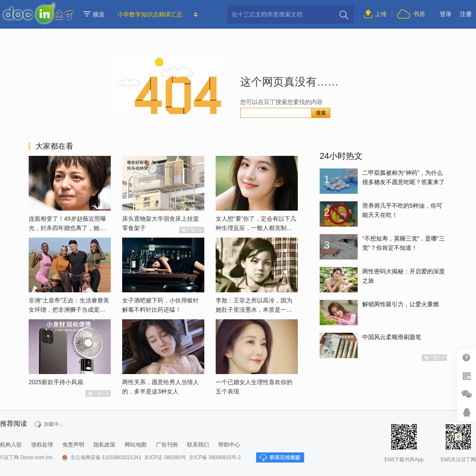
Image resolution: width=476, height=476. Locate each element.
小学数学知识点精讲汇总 (150, 14)
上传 (381, 14)
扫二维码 (467, 376)
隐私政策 (104, 445)
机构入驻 (11, 445)
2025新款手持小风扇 (56, 382)
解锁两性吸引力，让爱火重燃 (401, 304)
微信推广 (467, 394)
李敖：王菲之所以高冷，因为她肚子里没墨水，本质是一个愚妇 (254, 310)
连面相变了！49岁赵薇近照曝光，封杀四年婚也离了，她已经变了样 (67, 228)
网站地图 (136, 445)
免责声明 (73, 445)
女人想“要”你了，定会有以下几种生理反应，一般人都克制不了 (256, 228)
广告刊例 (167, 445)
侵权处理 (42, 445)
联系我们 (198, 445)
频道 (94, 14)
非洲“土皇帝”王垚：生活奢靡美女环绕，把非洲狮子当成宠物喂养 (69, 310)
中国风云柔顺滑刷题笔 (392, 337)
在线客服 (467, 412)
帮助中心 (467, 358)
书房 (419, 14)
